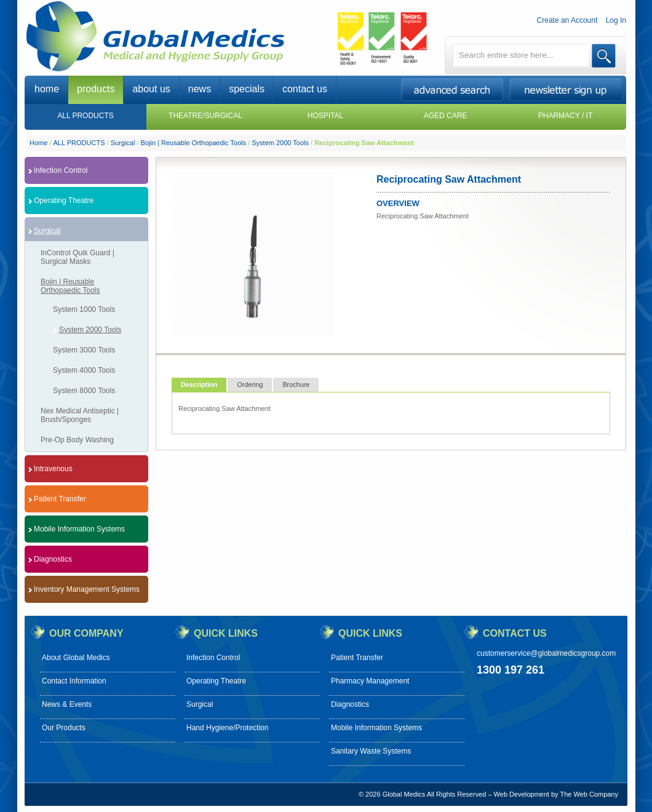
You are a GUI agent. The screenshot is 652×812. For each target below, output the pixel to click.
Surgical (123, 143)
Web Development (522, 794)
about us (151, 89)
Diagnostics (350, 704)
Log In (616, 20)
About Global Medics (76, 658)
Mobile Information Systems (376, 728)
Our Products (64, 728)
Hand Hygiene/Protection (227, 728)
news (200, 89)
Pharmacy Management (370, 681)
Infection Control (213, 658)
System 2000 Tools (280, 143)
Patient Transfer (357, 658)
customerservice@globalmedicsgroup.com (546, 653)
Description (199, 384)
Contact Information (74, 681)
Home (38, 143)
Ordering (250, 384)
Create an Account (567, 20)
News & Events (67, 704)
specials (247, 89)
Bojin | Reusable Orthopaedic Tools (193, 143)
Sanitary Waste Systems (371, 751)
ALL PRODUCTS (79, 143)
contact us (305, 89)
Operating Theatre (216, 681)
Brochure (296, 384)
